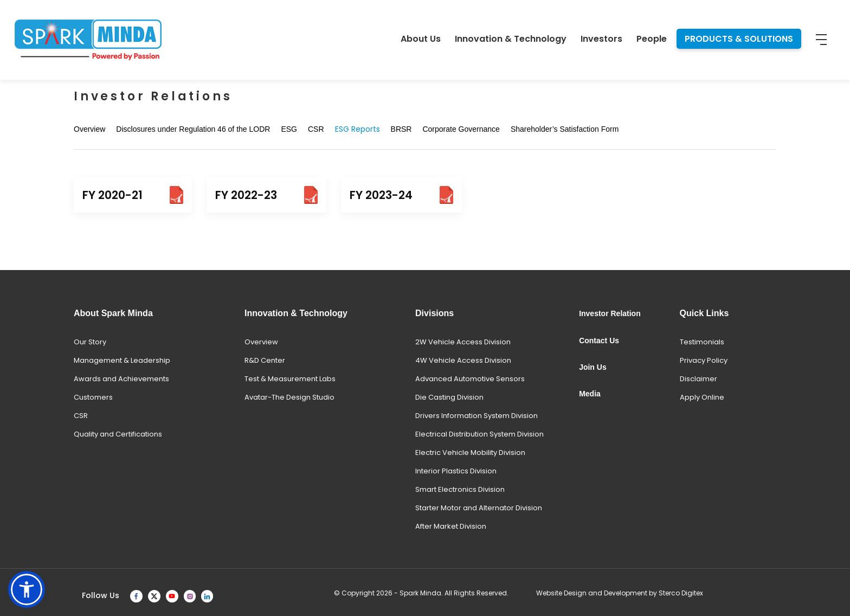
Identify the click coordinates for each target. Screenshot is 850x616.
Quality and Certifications (118, 434)
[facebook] (136, 596)
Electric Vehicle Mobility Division (470, 453)
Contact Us (599, 341)
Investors (601, 39)
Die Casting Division (449, 397)
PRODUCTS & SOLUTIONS (739, 39)
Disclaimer (698, 379)
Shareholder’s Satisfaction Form (565, 129)
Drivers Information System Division (476, 416)
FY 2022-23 (266, 195)
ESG (289, 129)
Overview (89, 129)
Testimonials (702, 342)
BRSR (401, 129)
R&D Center (265, 360)
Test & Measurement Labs (290, 379)
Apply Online (702, 397)
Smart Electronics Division (460, 489)
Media (590, 394)
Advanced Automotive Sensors (470, 379)
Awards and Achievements (121, 379)
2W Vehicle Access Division (463, 342)
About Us (421, 39)
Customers (93, 397)
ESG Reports (358, 129)
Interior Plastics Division (456, 471)
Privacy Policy (704, 360)
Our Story (90, 342)
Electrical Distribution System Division (479, 434)
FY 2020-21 (133, 195)
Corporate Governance (461, 129)
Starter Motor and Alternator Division (479, 508)
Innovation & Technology (511, 39)
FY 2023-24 (401, 195)
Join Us (593, 367)
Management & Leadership (122, 360)
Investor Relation (610, 313)
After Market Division (451, 526)
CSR (316, 129)
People (652, 39)
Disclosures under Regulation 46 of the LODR (193, 129)
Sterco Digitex (681, 593)
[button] (27, 589)
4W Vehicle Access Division (463, 360)
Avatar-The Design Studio (289, 397)
